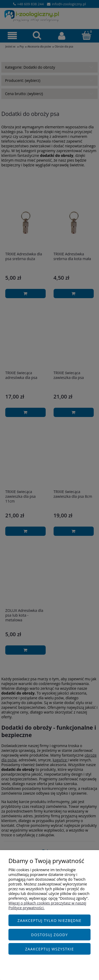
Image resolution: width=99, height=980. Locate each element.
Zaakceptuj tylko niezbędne (49, 920)
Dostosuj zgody (49, 935)
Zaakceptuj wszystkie (49, 949)
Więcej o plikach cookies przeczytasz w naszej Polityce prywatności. (47, 905)
